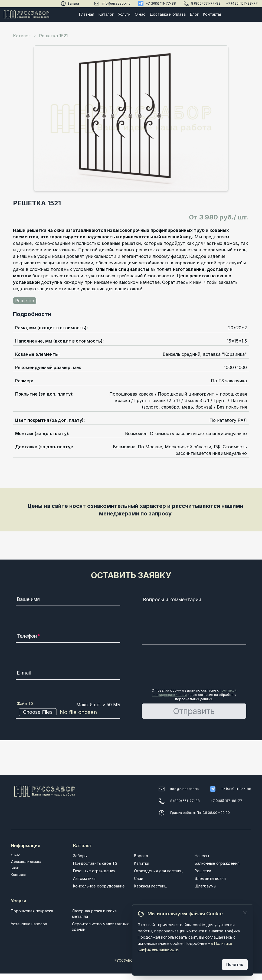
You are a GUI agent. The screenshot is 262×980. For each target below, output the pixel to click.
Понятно (235, 964)
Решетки (203, 871)
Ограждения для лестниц (158, 871)
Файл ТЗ (25, 704)
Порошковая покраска (32, 911)
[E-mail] (68, 674)
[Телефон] (68, 637)
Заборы (80, 856)
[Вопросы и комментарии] (194, 620)
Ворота (141, 856)
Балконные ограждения (217, 863)
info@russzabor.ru (116, 3)
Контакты (212, 14)
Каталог (106, 14)
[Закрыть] (245, 913)
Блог (194, 14)
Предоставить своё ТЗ (95, 863)
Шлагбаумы (205, 886)
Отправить (194, 711)
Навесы (202, 856)
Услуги (124, 14)
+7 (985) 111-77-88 (161, 3)
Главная (87, 14)
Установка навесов (29, 924)
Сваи (139, 878)
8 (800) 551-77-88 (206, 3)
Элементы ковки (210, 878)
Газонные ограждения (94, 871)
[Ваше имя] (68, 600)
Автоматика (84, 878)
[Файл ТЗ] (68, 712)
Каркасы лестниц (150, 886)
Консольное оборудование (99, 886)
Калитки (142, 863)
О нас (140, 14)
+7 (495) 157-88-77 (242, 3)
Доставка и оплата (168, 14)
